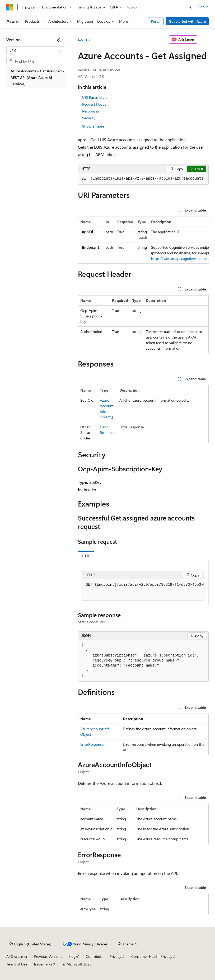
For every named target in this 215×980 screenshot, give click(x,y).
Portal (156, 21)
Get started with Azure (187, 21)
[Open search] (190, 7)
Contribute (95, 956)
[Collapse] (59, 40)
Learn (82, 39)
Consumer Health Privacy (152, 956)
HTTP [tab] (86, 556)
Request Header (95, 104)
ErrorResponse (92, 744)
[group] (143, 240)
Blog (72, 956)
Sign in (203, 7)
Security (89, 118)
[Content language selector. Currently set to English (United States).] (31, 944)
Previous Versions (48, 956)
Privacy (115, 956)
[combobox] (36, 51)
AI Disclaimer (17, 956)
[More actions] (204, 40)
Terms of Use (17, 964)
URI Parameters (95, 97)
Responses (91, 111)
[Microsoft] (10, 7)
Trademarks (43, 964)
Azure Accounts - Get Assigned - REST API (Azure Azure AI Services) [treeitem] (37, 77)
